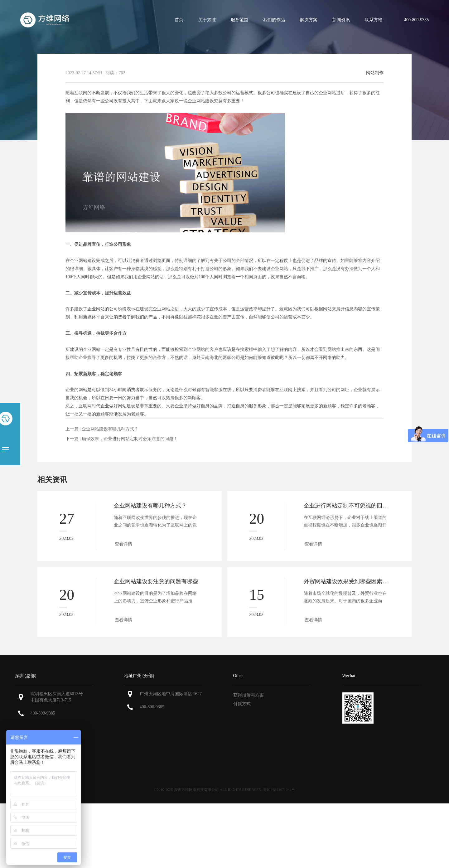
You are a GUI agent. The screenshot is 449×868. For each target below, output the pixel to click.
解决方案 (309, 20)
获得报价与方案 (249, 695)
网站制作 (375, 73)
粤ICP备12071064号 (279, 790)
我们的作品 (274, 20)
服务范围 (239, 20)
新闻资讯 (341, 20)
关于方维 (207, 20)
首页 (179, 20)
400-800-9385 (43, 713)
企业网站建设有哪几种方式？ (110, 429)
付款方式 (242, 704)
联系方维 (374, 20)
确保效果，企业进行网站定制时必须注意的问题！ (130, 439)
